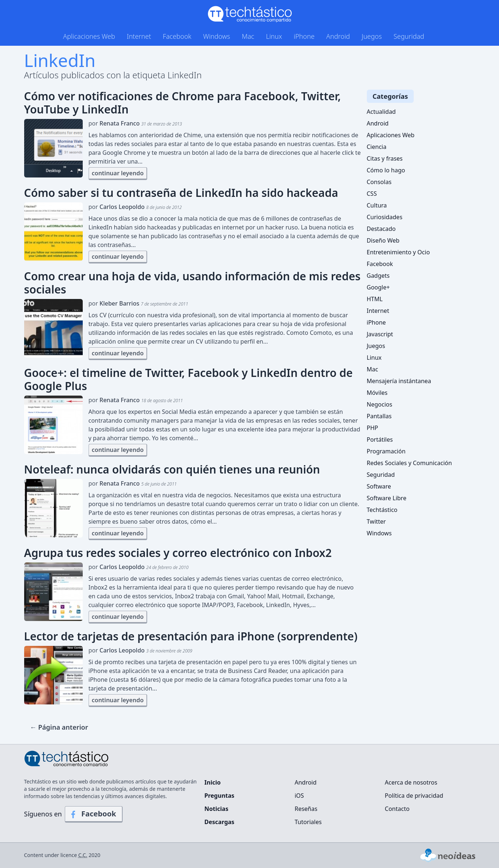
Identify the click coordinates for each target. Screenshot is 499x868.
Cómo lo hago (386, 170)
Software (379, 486)
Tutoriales (308, 822)
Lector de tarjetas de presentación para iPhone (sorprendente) (191, 636)
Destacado (381, 229)
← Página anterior (59, 727)
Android (338, 36)
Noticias (216, 809)
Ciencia (377, 147)
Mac (248, 36)
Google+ (378, 287)
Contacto (397, 809)
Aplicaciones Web (89, 36)
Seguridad (409, 36)
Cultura (377, 205)
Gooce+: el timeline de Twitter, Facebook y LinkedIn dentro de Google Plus (189, 379)
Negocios (380, 404)
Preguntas (219, 796)
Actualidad (381, 112)
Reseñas (306, 809)
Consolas (379, 182)
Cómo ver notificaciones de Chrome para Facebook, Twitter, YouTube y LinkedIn (183, 103)
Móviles (377, 393)
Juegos (372, 36)
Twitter (376, 521)
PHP (373, 428)
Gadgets (378, 276)
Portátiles (380, 439)
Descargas (219, 822)
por (135, 123)
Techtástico (382, 510)
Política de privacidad (414, 796)
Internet (139, 36)
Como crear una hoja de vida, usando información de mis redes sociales (192, 283)
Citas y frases (385, 158)
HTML (375, 299)
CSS (372, 194)
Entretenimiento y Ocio (399, 252)
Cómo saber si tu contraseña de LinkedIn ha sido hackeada (181, 193)
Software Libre (387, 498)
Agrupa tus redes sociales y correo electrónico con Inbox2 (178, 553)
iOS (299, 796)
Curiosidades (385, 217)
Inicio (212, 782)
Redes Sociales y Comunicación (409, 463)
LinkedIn (60, 60)
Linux (274, 36)
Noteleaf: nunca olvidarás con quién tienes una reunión (172, 469)
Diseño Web (383, 240)
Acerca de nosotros (411, 782)
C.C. (83, 855)
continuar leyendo (118, 173)
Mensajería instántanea (399, 381)
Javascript (380, 334)
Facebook (177, 36)
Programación (386, 451)
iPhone (304, 36)
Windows (217, 36)
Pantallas (379, 416)
